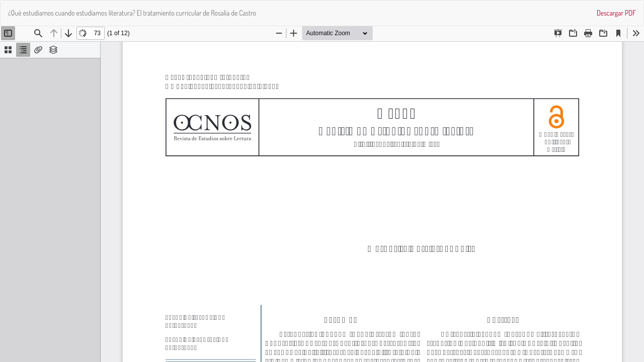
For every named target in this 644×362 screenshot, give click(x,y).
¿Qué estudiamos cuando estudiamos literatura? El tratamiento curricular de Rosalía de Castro (132, 13)
